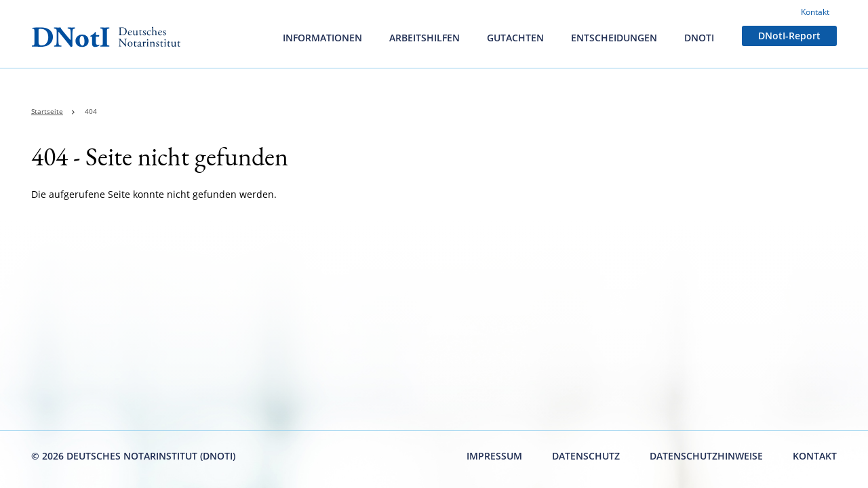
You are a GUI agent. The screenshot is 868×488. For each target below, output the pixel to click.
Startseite (47, 111)
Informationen (322, 38)
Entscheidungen (614, 38)
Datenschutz (586, 456)
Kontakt (815, 12)
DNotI (699, 38)
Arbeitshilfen (425, 38)
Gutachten (515, 38)
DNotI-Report (789, 36)
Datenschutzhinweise (706, 456)
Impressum (494, 456)
